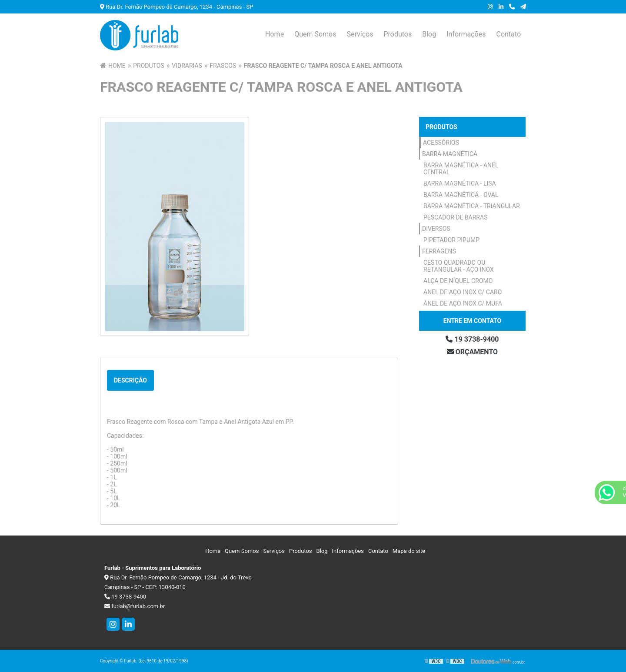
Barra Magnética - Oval (461, 195)
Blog (429, 34)
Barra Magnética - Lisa (460, 183)
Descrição (130, 380)
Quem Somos (315, 34)
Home (275, 34)
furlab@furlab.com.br (135, 606)
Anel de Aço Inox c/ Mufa (463, 303)
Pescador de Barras (455, 217)
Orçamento (472, 352)
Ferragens (439, 251)
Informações (466, 34)
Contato (508, 34)
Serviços (360, 34)
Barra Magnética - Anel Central (461, 169)
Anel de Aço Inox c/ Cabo (463, 292)
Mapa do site (409, 551)
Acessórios (441, 143)
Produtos (398, 34)
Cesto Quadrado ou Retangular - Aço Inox (459, 266)
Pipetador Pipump (451, 240)
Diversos (436, 229)
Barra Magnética (450, 154)
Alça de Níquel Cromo (458, 281)
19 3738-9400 (472, 339)
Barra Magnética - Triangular (472, 206)
